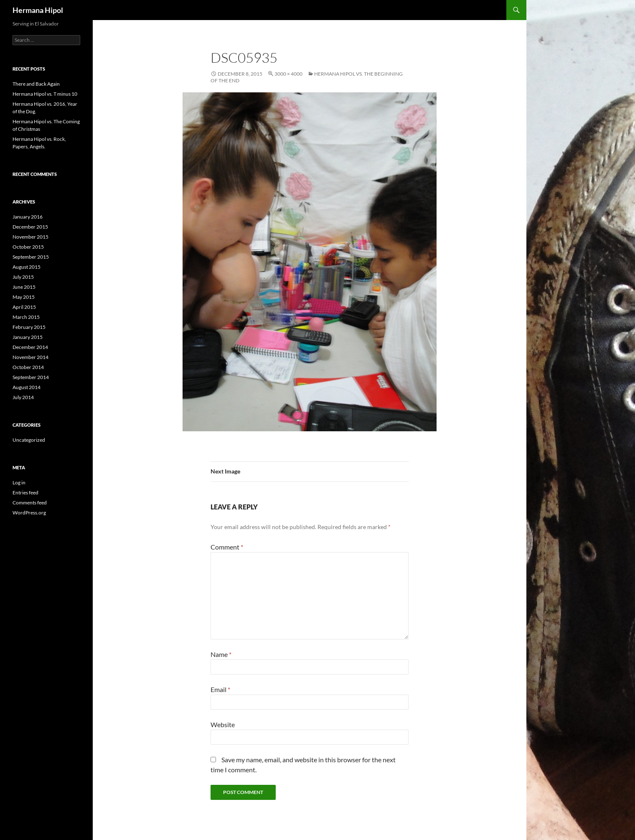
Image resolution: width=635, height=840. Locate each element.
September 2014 (31, 377)
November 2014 (30, 357)
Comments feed (30, 503)
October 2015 (28, 247)
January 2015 (28, 337)
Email (220, 689)
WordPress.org (29, 513)
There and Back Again (36, 84)
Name (221, 654)
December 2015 (30, 227)
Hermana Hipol (38, 10)
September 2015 (31, 257)
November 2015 (30, 237)
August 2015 (27, 267)
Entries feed (25, 493)
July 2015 (23, 277)
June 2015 (24, 287)
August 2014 (27, 387)
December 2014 (30, 347)
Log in (19, 482)
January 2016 (28, 217)
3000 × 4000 (288, 74)
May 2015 (24, 297)
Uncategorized (29, 440)
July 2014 (23, 397)
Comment (227, 547)
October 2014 (28, 367)
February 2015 (29, 327)
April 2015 (24, 307)
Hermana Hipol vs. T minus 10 (45, 94)
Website (223, 724)
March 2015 (26, 317)
